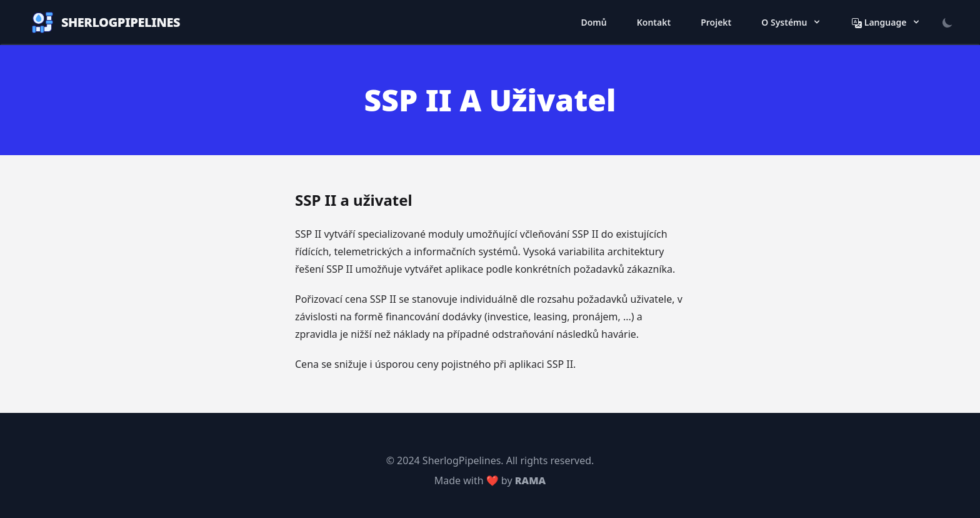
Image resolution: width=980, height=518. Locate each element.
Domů (593, 22)
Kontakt (654, 22)
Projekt (716, 22)
